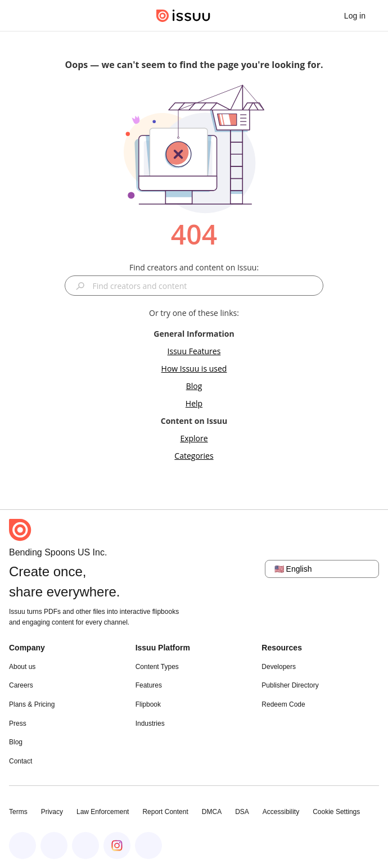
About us (22, 667)
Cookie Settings (336, 812)
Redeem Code (283, 704)
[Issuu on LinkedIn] (54, 846)
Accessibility (281, 812)
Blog (194, 386)
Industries (150, 724)
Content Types (157, 667)
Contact (21, 761)
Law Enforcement (103, 812)
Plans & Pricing (32, 704)
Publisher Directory (290, 685)
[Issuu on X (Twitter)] (85, 846)
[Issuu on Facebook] (22, 846)
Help (194, 403)
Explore (194, 438)
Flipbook (148, 704)
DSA (242, 812)
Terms (18, 812)
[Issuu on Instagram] (117, 846)
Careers (21, 685)
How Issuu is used (194, 369)
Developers (279, 667)
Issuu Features (194, 351)
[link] (355, 16)
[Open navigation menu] (20, 16)
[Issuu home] (183, 16)
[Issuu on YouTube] (148, 846)
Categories (194, 456)
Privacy (52, 812)
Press (18, 724)
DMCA (212, 812)
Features (149, 685)
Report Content (165, 812)
